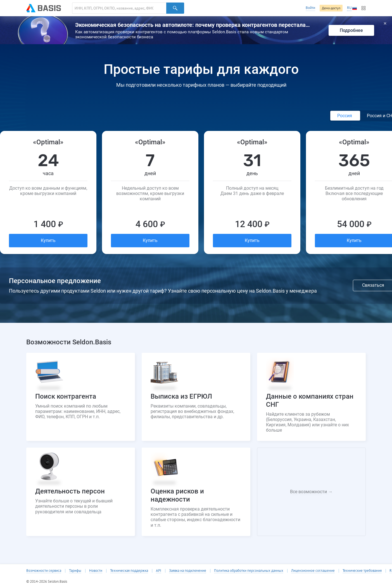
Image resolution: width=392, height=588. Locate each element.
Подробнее (351, 30)
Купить (48, 240)
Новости (96, 571)
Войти (310, 8)
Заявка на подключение (188, 571)
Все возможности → (311, 492)
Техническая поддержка (129, 571)
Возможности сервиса (44, 571)
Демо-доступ (331, 8)
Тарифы (75, 571)
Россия (345, 116)
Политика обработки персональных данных (249, 571)
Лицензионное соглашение (313, 571)
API (159, 571)
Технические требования (362, 571)
